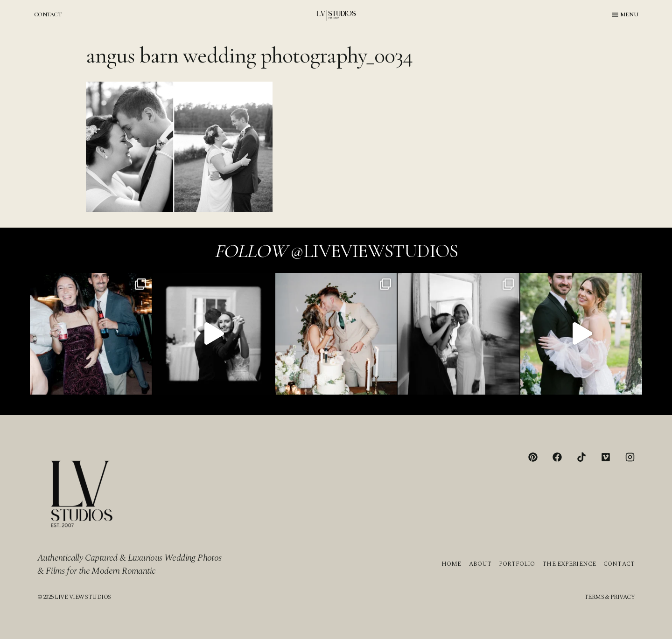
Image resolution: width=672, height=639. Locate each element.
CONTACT (48, 14)
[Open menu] (625, 15)
